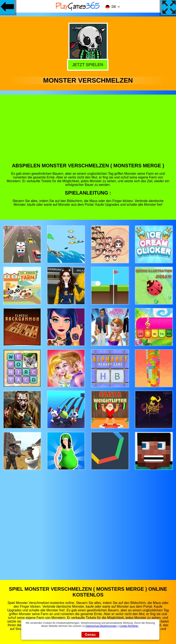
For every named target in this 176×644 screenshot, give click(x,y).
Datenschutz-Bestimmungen (101, 626)
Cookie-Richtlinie (129, 626)
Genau (90, 635)
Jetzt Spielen (88, 65)
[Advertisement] (88, 132)
